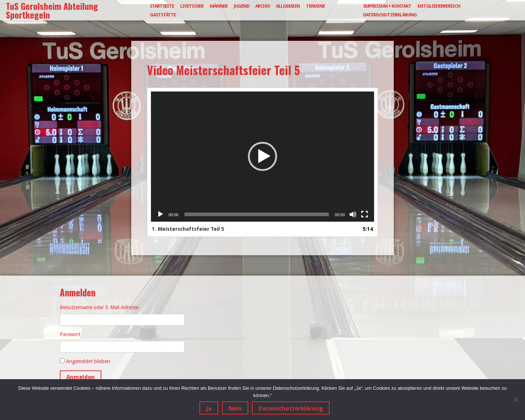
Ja (209, 409)
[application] (262, 157)
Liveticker (192, 6)
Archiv (263, 6)
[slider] (257, 214)
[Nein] (516, 400)
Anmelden (81, 377)
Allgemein (288, 6)
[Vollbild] (365, 214)
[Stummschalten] (353, 214)
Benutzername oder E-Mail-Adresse (99, 307)
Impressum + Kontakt (387, 6)
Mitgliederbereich (439, 6)
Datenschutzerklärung (390, 15)
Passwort (70, 334)
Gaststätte (163, 15)
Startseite (162, 6)
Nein (235, 409)
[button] (262, 156)
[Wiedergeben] (160, 214)
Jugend (242, 6)
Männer (219, 6)
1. (188, 229)
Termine (315, 6)
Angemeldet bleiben (88, 361)
